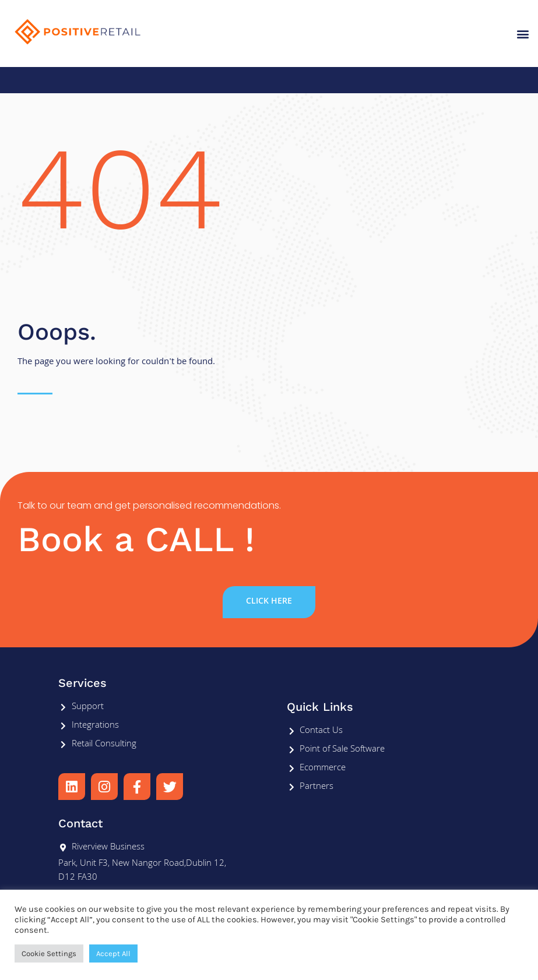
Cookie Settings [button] (49, 953)
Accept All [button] (113, 953)
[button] (523, 34)
